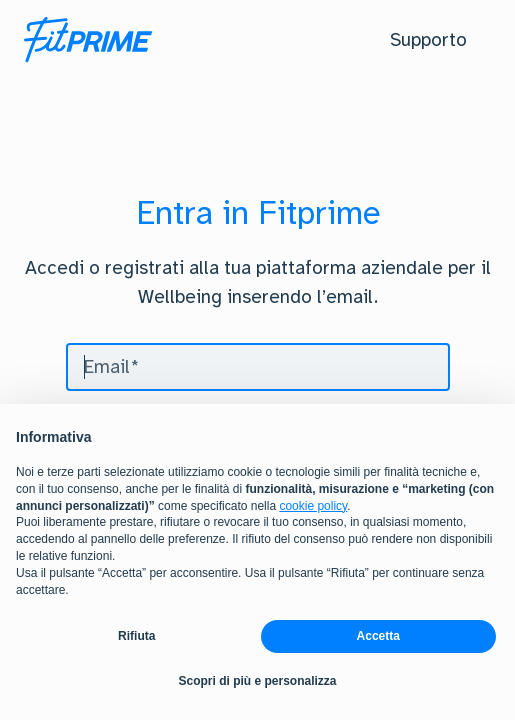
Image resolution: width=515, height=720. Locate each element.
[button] (428, 40)
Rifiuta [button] (136, 636)
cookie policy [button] (313, 506)
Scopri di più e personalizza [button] (257, 681)
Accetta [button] (378, 636)
